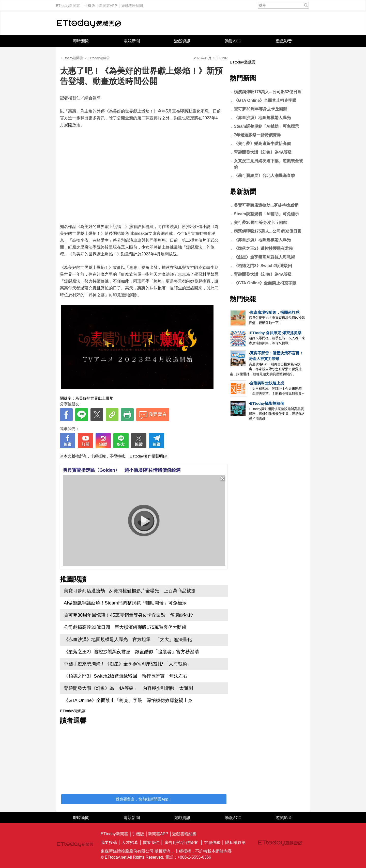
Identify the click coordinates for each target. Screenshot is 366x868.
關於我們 (151, 842)
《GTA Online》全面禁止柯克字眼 (265, 100)
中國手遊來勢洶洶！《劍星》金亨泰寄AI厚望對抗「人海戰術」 (128, 664)
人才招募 (130, 842)
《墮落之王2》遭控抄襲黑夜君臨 (263, 248)
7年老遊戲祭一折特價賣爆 (257, 135)
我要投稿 (109, 842)
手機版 (90, 4)
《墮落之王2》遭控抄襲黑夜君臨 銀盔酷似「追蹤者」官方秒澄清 (131, 652)
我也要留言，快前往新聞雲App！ (144, 799)
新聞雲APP (108, 4)
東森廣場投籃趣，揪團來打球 (275, 312)
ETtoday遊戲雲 (89, 23)
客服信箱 (212, 842)
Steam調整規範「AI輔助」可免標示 (266, 126)
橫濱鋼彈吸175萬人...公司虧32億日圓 (268, 92)
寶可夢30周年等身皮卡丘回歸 (261, 109)
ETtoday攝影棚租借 (267, 403)
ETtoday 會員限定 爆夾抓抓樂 (276, 333)
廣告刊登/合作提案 (181, 842)
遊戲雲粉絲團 (132, 4)
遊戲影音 (284, 41)
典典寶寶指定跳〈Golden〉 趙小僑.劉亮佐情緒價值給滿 (122, 470)
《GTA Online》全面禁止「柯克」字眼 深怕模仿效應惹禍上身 (128, 700)
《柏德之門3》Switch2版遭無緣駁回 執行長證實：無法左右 (126, 676)
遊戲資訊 (182, 41)
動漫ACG (233, 41)
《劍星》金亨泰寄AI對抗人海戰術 (264, 257)
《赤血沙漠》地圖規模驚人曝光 (262, 118)
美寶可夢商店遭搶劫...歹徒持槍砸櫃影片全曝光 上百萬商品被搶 (130, 591)
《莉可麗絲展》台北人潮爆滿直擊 (264, 176)
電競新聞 (132, 41)
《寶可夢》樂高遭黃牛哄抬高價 (262, 144)
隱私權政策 (235, 842)
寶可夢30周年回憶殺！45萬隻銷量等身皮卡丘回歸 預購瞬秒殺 (128, 615)
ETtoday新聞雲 (68, 4)
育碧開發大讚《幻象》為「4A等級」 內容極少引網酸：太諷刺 (128, 688)
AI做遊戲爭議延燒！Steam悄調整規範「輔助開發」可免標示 (125, 603)
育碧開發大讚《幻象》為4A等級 (263, 152)
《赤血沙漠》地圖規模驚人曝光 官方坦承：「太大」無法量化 (128, 640)
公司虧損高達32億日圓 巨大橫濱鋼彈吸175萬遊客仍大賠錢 (125, 627)
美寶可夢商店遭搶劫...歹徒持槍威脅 (266, 205)
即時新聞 (81, 41)
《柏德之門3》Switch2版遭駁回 (263, 266)
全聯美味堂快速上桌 (267, 383)
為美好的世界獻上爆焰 (94, 398)
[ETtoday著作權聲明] (146, 456)
